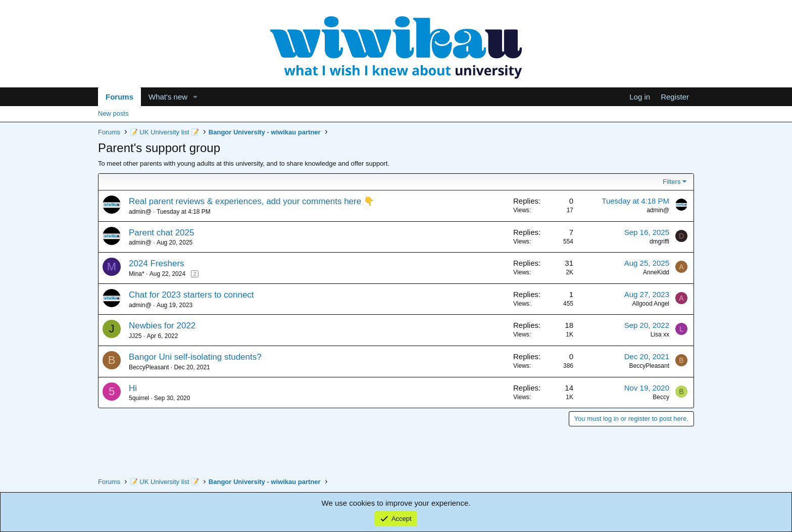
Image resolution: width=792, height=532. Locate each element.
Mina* (137, 274)
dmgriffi (659, 241)
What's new (168, 97)
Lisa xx (660, 334)
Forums (119, 97)
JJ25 (135, 336)
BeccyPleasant (149, 367)
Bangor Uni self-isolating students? (195, 357)
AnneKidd (656, 272)
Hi (133, 388)
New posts (113, 113)
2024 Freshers (157, 263)
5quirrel (139, 398)
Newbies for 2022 (162, 326)
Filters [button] (672, 182)
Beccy (661, 397)
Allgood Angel (651, 304)
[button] (195, 97)
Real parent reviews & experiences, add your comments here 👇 (252, 201)
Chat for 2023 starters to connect (191, 295)
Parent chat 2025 (161, 233)
